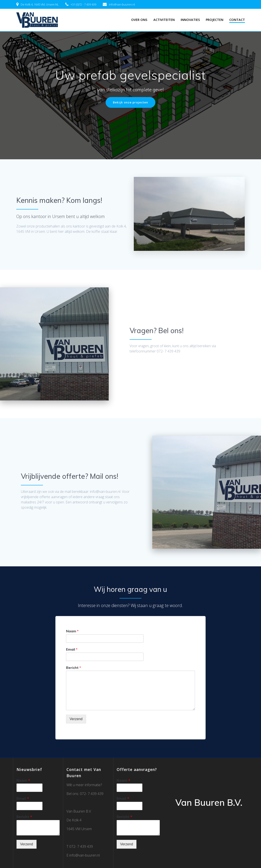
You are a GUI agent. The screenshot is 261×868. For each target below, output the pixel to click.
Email (72, 650)
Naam (72, 631)
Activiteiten (164, 20)
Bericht (74, 668)
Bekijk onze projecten (130, 102)
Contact (237, 20)
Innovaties (190, 20)
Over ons (139, 20)
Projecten (215, 20)
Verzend (76, 719)
